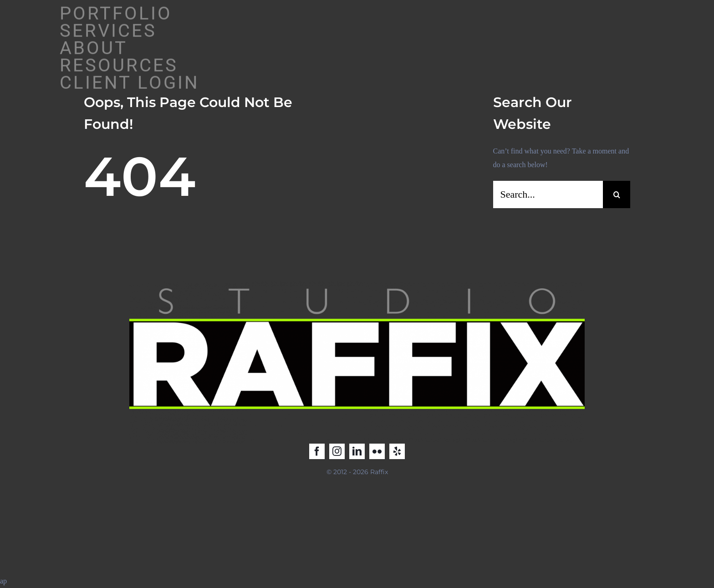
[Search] (617, 194)
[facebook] (317, 451)
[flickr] (377, 451)
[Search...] (548, 194)
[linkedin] (357, 451)
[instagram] (337, 451)
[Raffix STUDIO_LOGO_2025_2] (357, 285)
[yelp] (397, 451)
